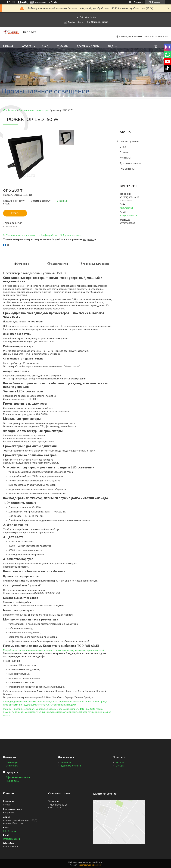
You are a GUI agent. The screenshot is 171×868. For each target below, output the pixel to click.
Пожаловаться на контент (90, 865)
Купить (15, 213)
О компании (12, 766)
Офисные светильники (18, 777)
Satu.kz (100, 862)
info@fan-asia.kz (128, 216)
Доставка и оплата (88, 46)
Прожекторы (13, 781)
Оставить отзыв (100, 22)
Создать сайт (41, 2)
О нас (45, 46)
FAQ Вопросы (127, 169)
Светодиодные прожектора (33, 110)
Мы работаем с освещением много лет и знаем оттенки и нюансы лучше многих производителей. (54, 650)
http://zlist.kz (126, 208)
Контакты (62, 46)
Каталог (26, 46)
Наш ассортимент (129, 141)
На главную (12, 762)
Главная (8, 46)
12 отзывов (138, 2)
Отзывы (124, 152)
